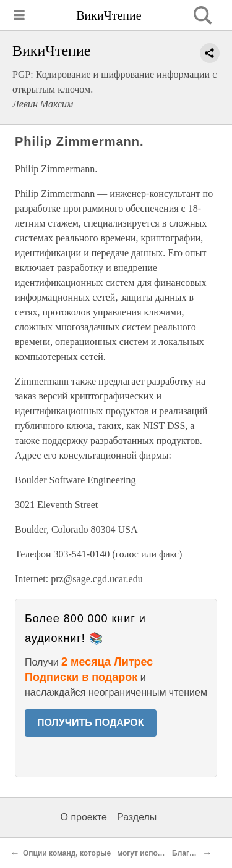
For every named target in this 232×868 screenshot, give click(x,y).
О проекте (84, 817)
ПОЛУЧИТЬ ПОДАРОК (91, 723)
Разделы (137, 817)
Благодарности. (201, 853)
